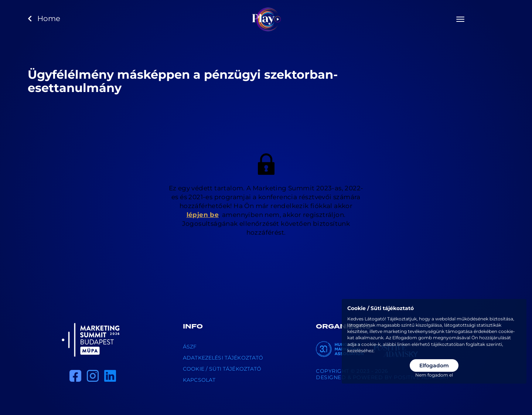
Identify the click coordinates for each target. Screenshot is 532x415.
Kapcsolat (199, 380)
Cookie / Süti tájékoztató (222, 369)
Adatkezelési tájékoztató (223, 358)
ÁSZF (190, 347)
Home (44, 18)
